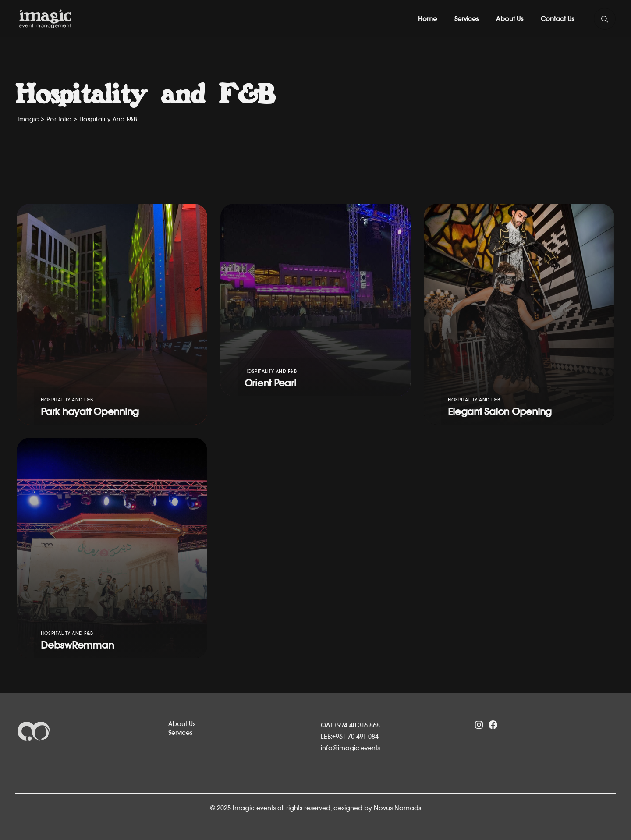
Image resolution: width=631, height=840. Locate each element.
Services (466, 19)
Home (427, 19)
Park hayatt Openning (90, 411)
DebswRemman (77, 645)
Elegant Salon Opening (500, 411)
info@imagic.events (350, 748)
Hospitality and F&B (67, 400)
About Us (510, 19)
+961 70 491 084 (355, 736)
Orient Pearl (270, 383)
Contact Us (557, 19)
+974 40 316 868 (357, 725)
